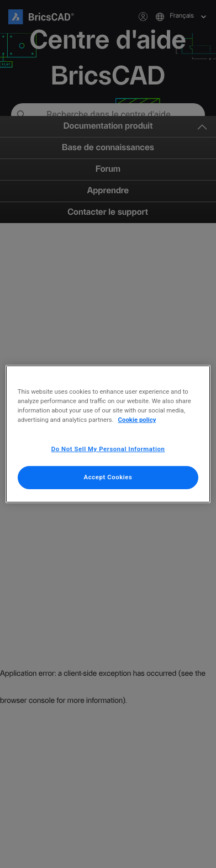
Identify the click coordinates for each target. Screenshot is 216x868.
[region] (108, 434)
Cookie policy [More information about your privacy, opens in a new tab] (137, 420)
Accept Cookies (108, 477)
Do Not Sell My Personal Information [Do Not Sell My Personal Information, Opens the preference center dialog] (108, 449)
